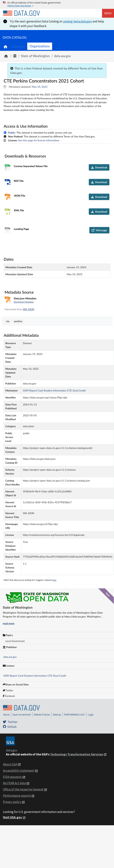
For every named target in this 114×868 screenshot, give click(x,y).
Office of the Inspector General (23, 789)
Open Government (22, 715)
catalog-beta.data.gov (77, 21)
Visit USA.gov (12, 817)
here (54, 580)
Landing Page (21, 229)
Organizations (40, 46)
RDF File (19, 181)
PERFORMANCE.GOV (74, 715)
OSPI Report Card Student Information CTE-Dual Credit (35, 676)
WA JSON (29, 309)
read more (9, 623)
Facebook (9, 696)
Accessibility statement (19, 771)
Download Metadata (24, 302)
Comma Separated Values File (31, 166)
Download (99, 167)
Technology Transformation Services (77, 754)
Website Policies (42, 715)
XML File (19, 210)
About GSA (10, 764)
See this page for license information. (39, 140)
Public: (12, 133)
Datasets (19, 47)
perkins (18, 321)
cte (8, 321)
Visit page (99, 230)
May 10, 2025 (40, 87)
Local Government (15, 641)
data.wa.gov (63, 56)
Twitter (8, 690)
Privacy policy (12, 802)
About (6, 715)
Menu (108, 13)
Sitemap (57, 715)
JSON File (20, 196)
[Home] (21, 13)
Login (91, 715)
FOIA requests (12, 777)
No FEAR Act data (14, 783)
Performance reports (17, 796)
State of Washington (35, 56)
